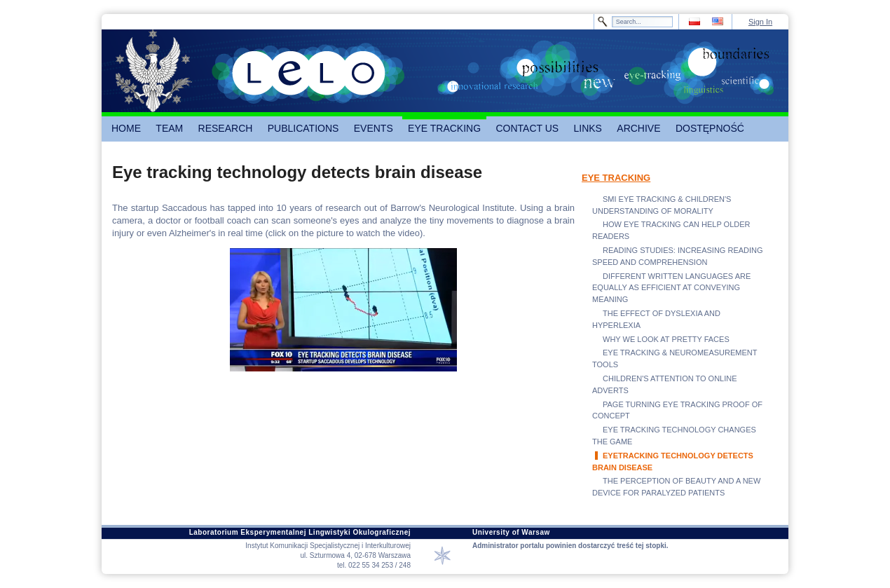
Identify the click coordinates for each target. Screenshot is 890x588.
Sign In (760, 22)
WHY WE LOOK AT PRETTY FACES (666, 339)
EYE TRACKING (616, 178)
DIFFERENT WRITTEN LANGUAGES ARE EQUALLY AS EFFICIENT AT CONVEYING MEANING (671, 288)
